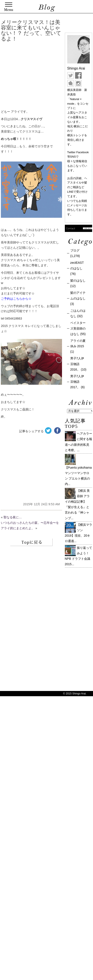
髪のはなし (78, 281)
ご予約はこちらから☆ (16, 299)
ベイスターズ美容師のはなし (78, 328)
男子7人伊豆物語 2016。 (77, 364)
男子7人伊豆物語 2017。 (77, 382)
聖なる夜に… (13, 517)
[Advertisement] (45, 77)
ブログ (75, 250)
